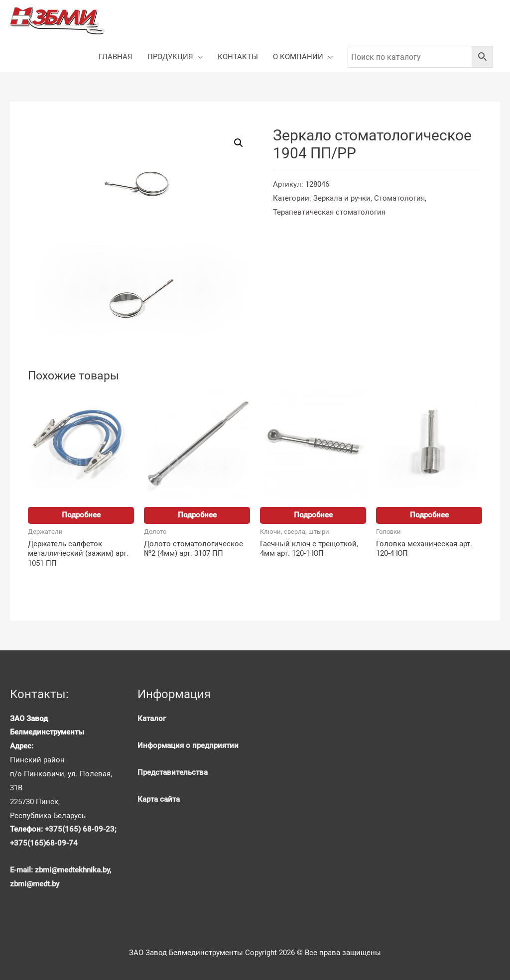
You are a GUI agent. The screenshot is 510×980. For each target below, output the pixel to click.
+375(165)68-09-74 (44, 843)
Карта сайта (159, 799)
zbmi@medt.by (35, 884)
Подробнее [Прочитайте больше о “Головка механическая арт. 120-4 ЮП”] (429, 515)
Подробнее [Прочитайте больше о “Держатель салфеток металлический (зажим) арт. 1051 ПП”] (81, 515)
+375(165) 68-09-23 (80, 829)
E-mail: (22, 870)
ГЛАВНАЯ (116, 57)
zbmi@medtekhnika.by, (73, 870)
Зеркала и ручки (342, 198)
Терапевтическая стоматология (329, 212)
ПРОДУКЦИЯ (170, 57)
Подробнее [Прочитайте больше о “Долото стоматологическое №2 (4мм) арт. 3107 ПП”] (197, 515)
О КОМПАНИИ (298, 57)
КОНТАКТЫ (238, 57)
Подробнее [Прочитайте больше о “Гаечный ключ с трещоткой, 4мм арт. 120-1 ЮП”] (313, 515)
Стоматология (399, 198)
